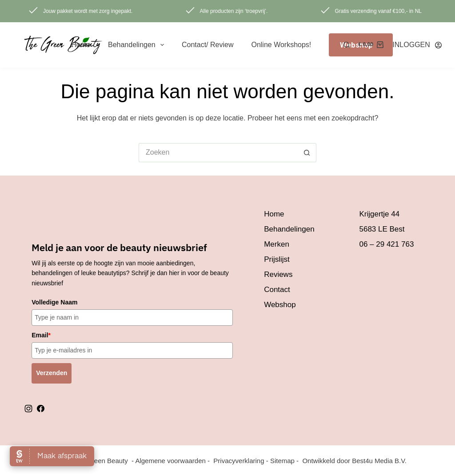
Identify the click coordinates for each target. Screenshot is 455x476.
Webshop (280, 305)
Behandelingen (138, 45)
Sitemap (282, 461)
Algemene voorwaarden (170, 461)
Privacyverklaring (239, 461)
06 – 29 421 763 (386, 244)
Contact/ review (208, 45)
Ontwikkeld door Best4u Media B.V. (354, 461)
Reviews (278, 274)
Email (41, 335)
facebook (40, 408)
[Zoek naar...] (218, 153)
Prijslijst (277, 259)
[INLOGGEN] (417, 45)
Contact (277, 290)
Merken (277, 244)
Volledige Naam (54, 302)
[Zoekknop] (307, 153)
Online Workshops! (281, 45)
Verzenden (52, 373)
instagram (28, 408)
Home (81, 45)
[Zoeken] (347, 45)
